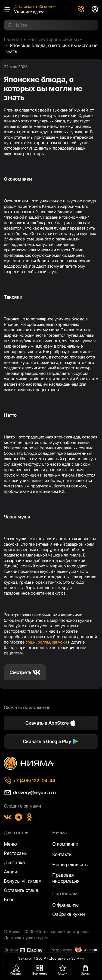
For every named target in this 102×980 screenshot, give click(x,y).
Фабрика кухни (69, 914)
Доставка (14, 862)
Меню (10, 844)
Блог (9, 899)
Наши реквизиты (70, 865)
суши (31, 642)
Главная (13, 39)
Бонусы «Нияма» (22, 881)
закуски (59, 642)
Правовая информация (66, 878)
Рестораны (16, 853)
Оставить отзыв (21, 890)
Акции (10, 872)
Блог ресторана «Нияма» (55, 39)
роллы (44, 642)
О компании (65, 844)
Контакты (62, 854)
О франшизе (65, 905)
